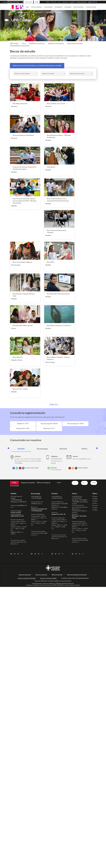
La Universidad (48, 7)
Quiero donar (28, 2)
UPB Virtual (54, 2)
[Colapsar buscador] (96, 2)
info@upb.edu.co (37, 501)
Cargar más (54, 404)
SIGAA (37, 2)
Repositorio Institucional (25, 572)
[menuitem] (27, 8)
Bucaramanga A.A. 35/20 (52, 425)
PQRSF (14, 480)
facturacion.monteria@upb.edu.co (59, 505)
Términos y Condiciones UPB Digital (27, 575)
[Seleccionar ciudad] (53, 74)
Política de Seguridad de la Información (77, 572)
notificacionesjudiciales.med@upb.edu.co (18, 540)
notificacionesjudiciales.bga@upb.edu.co (39, 531)
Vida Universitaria (79, 7)
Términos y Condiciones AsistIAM (48, 575)
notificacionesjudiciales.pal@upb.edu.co (80, 538)
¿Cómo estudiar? (37, 12)
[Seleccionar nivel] (25, 74)
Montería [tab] (63, 446)
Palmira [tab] (84, 446)
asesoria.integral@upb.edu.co (19, 503)
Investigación (58, 7)
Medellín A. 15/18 (18, 425)
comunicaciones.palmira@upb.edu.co (80, 505)
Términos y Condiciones (41, 572)
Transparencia (65, 2)
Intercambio (68, 7)
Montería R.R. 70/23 (68, 425)
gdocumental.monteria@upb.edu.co (59, 501)
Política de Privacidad (57, 572)
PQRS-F (48, 2)
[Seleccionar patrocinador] (81, 74)
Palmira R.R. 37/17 (85, 425)
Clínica (59, 2)
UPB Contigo (50, 12)
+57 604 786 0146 (57, 495)
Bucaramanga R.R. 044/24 (35, 425)
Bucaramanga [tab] (42, 446)
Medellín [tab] (21, 446)
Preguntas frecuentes (28, 480)
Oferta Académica (36, 7)
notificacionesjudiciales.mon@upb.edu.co (59, 535)
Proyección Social (91, 7)
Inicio (27, 7)
